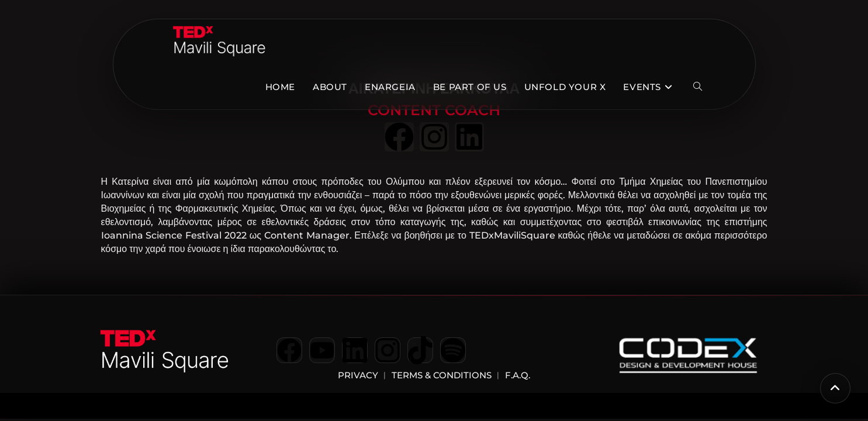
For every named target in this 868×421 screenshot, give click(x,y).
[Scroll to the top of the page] (835, 388)
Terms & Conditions (442, 375)
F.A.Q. (516, 375)
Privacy (358, 375)
